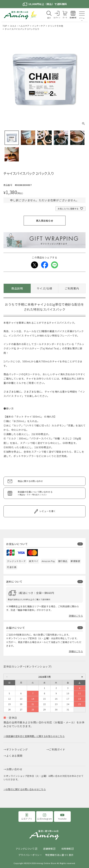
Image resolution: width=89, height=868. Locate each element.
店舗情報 (48, 849)
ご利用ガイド (57, 749)
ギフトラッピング (17, 749)
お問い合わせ (14, 769)
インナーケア (39, 26)
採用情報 (66, 849)
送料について (14, 582)
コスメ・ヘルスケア (20, 26)
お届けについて (16, 628)
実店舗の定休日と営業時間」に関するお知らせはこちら (35, 736)
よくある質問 (14, 756)
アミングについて (25, 849)
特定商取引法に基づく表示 (59, 855)
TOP (5, 26)
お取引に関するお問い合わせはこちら (26, 789)
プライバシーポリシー (30, 855)
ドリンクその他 (56, 26)
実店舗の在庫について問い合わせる (50, 493)
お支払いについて (17, 544)
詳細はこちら (76, 616)
